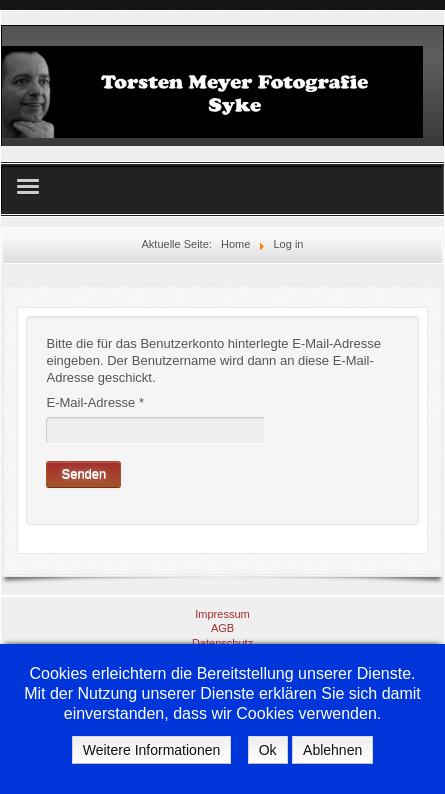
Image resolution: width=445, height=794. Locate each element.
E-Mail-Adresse (95, 402)
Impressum (222, 614)
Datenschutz (222, 643)
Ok (268, 750)
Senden (83, 473)
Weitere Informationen (151, 750)
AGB (222, 628)
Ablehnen (332, 750)
